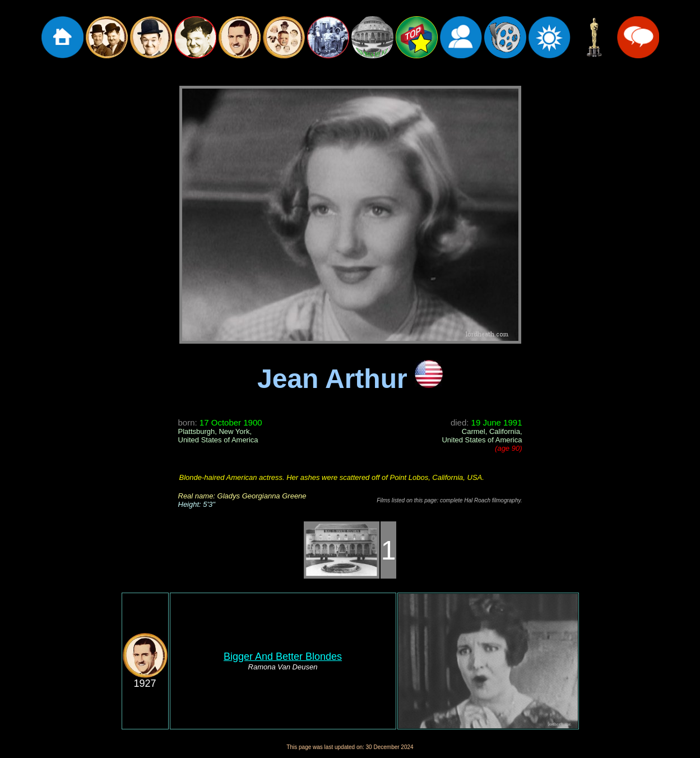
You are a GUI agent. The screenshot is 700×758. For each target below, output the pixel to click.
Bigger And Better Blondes (283, 657)
